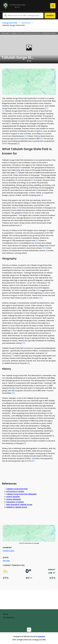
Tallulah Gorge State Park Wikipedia (21, 494)
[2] (47, 108)
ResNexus (42, 636)
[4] (26, 136)
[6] (18, 144)
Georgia (6, 561)
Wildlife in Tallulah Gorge (17, 507)
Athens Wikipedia (14, 499)
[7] (13, 356)
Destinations (26, 23)
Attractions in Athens (15, 491)
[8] (28, 363)
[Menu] (53, 6)
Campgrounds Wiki (10, 23)
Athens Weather (13, 497)
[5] (41, 139)
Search (50, 16)
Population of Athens (15, 502)
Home (6, 614)
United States (8, 551)
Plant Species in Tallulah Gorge (19, 505)
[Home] (26, 6)
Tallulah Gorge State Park (17, 489)
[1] (3, 111)
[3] (10, 124)
